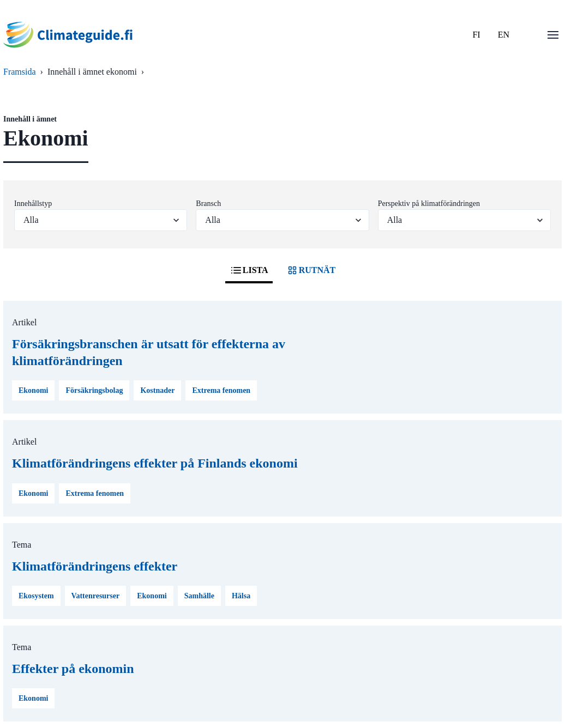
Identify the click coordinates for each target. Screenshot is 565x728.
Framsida (20, 72)
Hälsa (241, 596)
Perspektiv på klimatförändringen (429, 204)
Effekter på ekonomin (73, 669)
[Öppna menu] (553, 35)
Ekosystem (36, 596)
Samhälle (199, 596)
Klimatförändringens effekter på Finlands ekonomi (155, 463)
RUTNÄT (311, 270)
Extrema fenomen (221, 390)
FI (476, 35)
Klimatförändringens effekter (95, 566)
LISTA (249, 270)
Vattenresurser (96, 596)
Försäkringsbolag (94, 390)
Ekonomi (33, 390)
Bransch (208, 204)
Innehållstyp (33, 204)
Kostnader (157, 390)
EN (504, 35)
